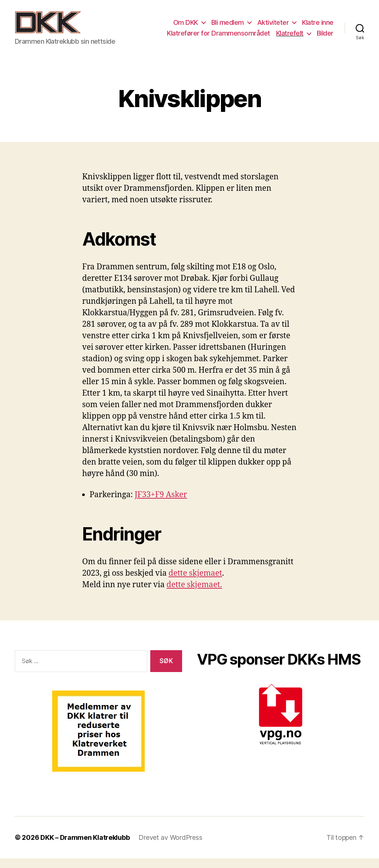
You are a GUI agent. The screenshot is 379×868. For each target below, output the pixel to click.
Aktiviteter (273, 27)
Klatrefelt (290, 38)
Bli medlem (228, 27)
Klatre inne (318, 27)
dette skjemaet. (194, 595)
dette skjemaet (195, 583)
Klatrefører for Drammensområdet (219, 38)
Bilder (325, 38)
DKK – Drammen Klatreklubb (85, 847)
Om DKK (186, 27)
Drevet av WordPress (170, 847)
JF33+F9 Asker (161, 505)
